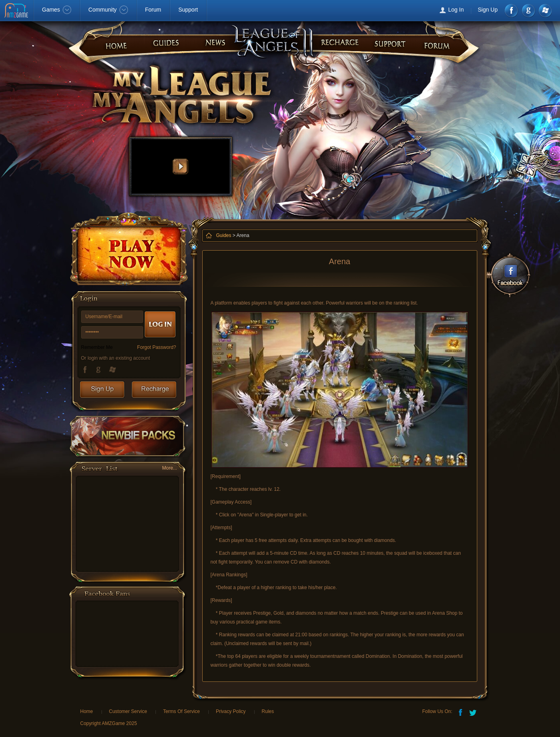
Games (57, 10)
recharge (211, 40)
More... (170, 468)
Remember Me (97, 347)
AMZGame (17, 11)
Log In (456, 10)
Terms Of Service (181, 711)
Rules (268, 711)
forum (337, 40)
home (115, 40)
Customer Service (128, 711)
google (528, 11)
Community (108, 10)
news (163, 40)
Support (188, 10)
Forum (153, 10)
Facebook (512, 11)
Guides (224, 235)
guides (385, 40)
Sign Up (488, 10)
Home (87, 711)
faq (433, 40)
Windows (545, 11)
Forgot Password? (156, 347)
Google (100, 369)
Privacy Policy (231, 711)
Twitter (474, 712)
